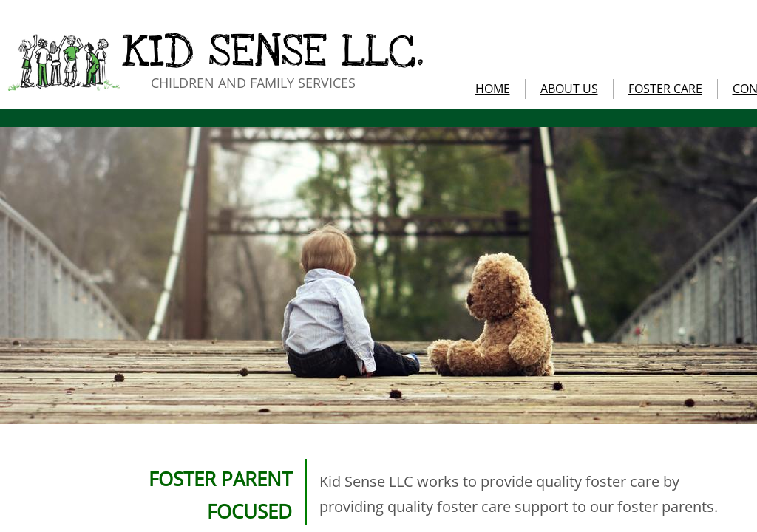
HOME (493, 89)
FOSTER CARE (665, 89)
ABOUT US (569, 89)
